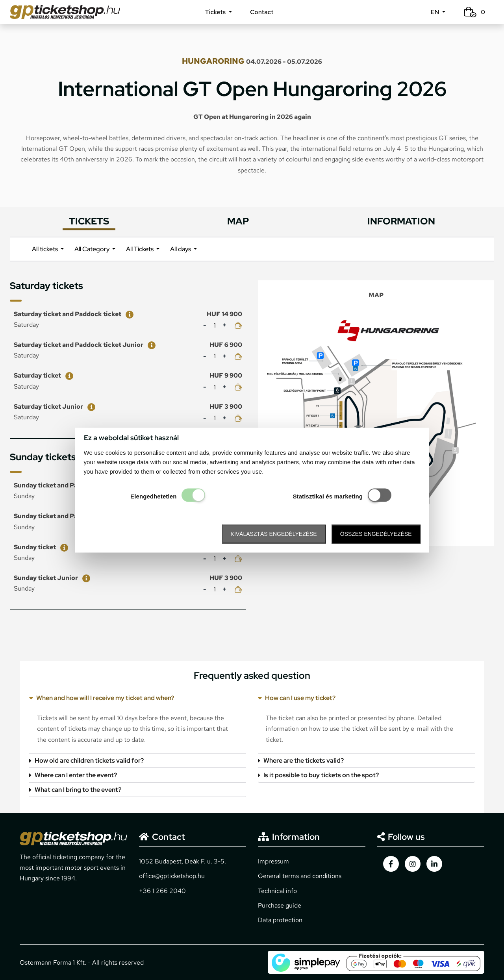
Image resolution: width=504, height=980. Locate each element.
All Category (93, 249)
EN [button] (435, 12)
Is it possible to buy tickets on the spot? (318, 775)
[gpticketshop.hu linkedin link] (434, 864)
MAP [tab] (238, 221)
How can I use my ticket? (297, 698)
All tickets (45, 249)
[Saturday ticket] (68, 375)
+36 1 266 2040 (162, 891)
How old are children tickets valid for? (86, 760)
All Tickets (140, 249)
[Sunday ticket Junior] (85, 578)
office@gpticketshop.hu (172, 876)
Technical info (277, 891)
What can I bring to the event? (75, 790)
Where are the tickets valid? (301, 760)
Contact (262, 12)
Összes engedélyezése (376, 534)
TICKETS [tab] (89, 221)
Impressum (273, 861)
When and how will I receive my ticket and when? (102, 698)
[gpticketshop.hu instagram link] (413, 864)
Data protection (280, 920)
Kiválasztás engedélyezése (274, 534)
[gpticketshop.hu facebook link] (391, 864)
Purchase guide (280, 905)
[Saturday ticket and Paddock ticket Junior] (150, 345)
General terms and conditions (300, 876)
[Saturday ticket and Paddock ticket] (128, 314)
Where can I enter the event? (73, 775)
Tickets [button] (216, 12)
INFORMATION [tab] (401, 221)
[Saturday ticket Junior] (90, 407)
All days (181, 249)
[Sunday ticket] (63, 547)
